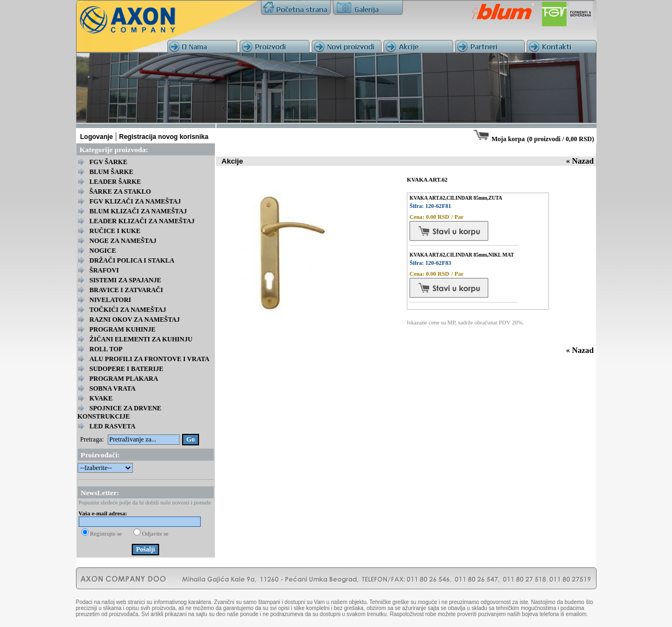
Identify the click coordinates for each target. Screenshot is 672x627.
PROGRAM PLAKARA (124, 379)
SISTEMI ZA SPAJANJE (125, 280)
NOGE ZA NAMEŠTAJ (123, 241)
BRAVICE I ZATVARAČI (127, 290)
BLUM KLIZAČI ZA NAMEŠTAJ (138, 211)
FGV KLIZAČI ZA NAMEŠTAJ (135, 201)
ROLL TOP (106, 349)
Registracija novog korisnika (164, 137)
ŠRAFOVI (104, 270)
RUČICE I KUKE (115, 231)
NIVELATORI (110, 300)
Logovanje (97, 137)
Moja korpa (508, 139)
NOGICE (103, 251)
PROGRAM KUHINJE (123, 329)
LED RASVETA (113, 426)
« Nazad (580, 161)
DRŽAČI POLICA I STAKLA (132, 260)
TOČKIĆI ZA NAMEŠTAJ (128, 310)
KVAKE (101, 398)
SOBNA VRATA (113, 388)
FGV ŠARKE (109, 162)
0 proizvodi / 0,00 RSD (561, 139)
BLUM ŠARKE (112, 172)
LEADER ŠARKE (115, 182)
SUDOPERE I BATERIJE (127, 369)
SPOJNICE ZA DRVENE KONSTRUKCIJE (120, 412)
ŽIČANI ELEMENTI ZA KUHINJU (141, 339)
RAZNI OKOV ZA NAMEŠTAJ (135, 320)
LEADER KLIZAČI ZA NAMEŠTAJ (142, 221)
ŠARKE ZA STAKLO (120, 191)
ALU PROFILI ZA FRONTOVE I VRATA (150, 359)
